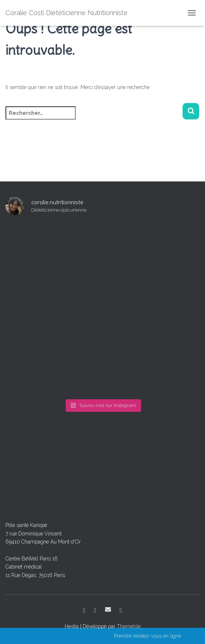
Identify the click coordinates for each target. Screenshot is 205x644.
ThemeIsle (129, 626)
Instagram (95, 611)
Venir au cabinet (121, 611)
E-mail (108, 609)
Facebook (84, 611)
